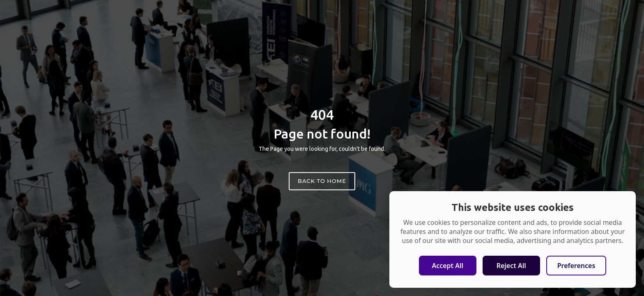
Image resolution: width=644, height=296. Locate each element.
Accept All (447, 266)
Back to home (322, 181)
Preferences (576, 266)
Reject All (511, 266)
